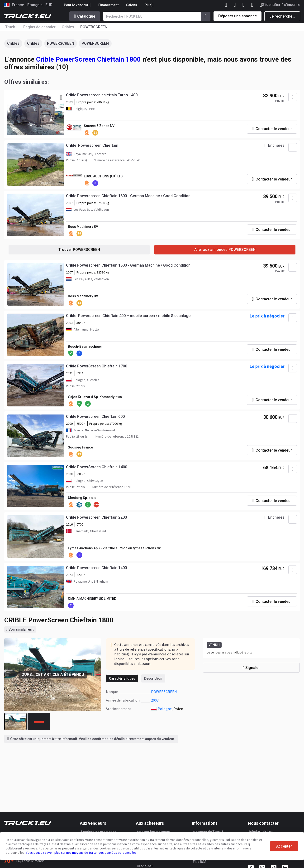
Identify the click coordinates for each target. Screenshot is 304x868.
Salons (132, 5)
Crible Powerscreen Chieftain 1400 (96, 568)
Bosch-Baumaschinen (85, 346)
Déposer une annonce (237, 16)
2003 (155, 700)
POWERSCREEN (61, 43)
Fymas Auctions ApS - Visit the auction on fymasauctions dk (114, 548)
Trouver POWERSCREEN (79, 250)
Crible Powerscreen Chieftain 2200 (96, 517)
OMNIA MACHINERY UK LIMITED (92, 599)
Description (153, 678)
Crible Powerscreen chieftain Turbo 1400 (102, 95)
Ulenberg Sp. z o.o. (83, 498)
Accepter (284, 846)
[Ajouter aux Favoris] (293, 97)
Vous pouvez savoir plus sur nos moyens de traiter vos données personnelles (81, 853)
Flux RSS (200, 862)
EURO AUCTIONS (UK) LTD (103, 176)
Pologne (165, 709)
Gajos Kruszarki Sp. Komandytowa (95, 397)
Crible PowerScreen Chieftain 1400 (97, 467)
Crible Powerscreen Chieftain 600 (95, 417)
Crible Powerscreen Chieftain (92, 145)
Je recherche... (282, 16)
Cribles (13, 43)
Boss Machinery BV (83, 227)
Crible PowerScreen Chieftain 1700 (97, 366)
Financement (108, 5)
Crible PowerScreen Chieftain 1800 (88, 59)
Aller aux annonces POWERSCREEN (225, 250)
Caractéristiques (122, 678)
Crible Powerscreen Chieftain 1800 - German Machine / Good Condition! (129, 196)
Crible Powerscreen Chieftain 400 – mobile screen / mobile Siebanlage (128, 316)
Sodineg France (80, 447)
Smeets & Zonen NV (99, 126)
